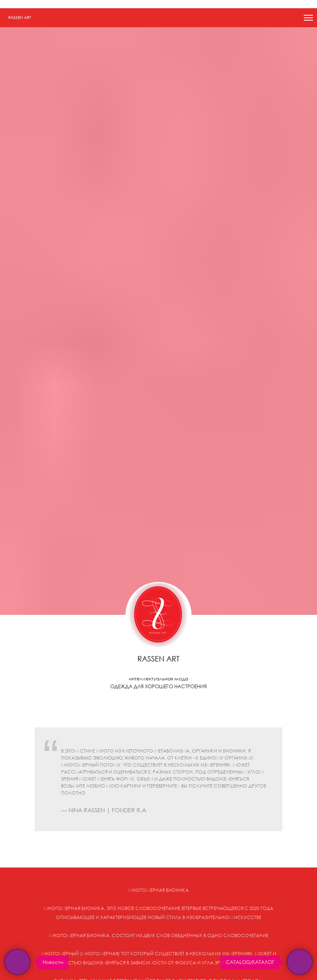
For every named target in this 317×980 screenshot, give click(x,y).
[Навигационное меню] (308, 18)
